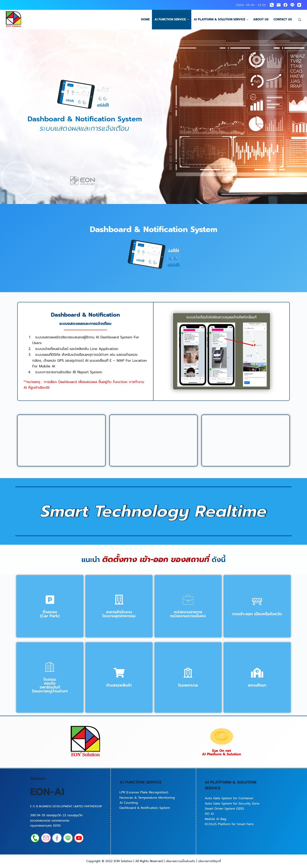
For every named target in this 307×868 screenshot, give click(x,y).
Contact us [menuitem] (283, 19)
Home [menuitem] (145, 19)
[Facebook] (285, 5)
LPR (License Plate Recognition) (144, 792)
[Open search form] (300, 20)
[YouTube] (299, 5)
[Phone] (272, 5)
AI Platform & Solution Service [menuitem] (222, 19)
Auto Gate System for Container (229, 798)
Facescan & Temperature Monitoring (147, 798)
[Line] (292, 5)
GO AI (209, 814)
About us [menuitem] (261, 19)
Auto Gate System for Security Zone (232, 804)
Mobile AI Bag (216, 819)
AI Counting (129, 803)
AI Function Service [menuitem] (172, 19)
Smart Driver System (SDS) (224, 809)
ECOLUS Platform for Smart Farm (229, 824)
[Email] (279, 5)
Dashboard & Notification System (145, 808)
